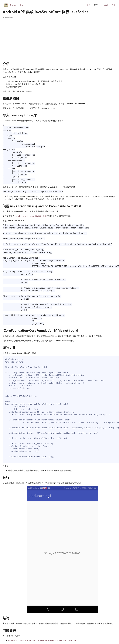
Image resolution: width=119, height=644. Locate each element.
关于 (114, 5)
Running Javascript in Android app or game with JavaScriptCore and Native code (42, 640)
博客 (89, 5)
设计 (106, 5)
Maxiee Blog (17, 5)
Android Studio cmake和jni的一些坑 (31, 216)
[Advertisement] (53, 41)
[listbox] (97, 5)
